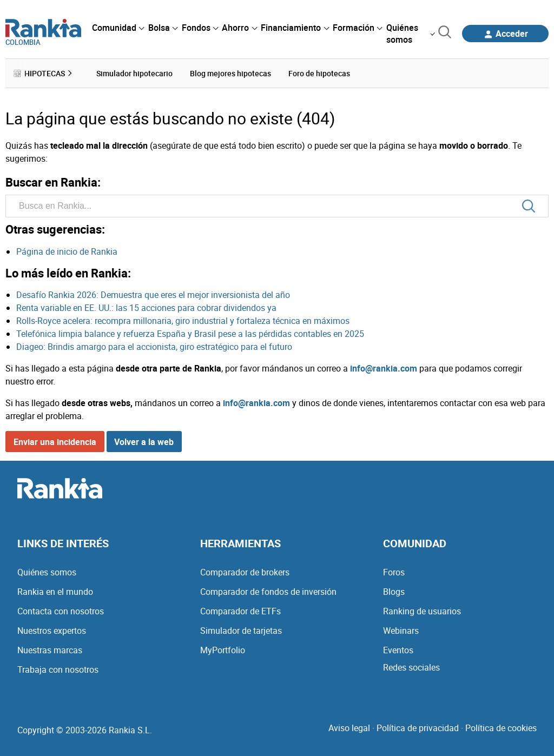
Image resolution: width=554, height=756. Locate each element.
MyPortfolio (223, 650)
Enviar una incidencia (55, 442)
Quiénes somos (47, 572)
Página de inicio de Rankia (67, 251)
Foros (394, 572)
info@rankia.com (384, 368)
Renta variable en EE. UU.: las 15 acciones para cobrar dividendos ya (146, 308)
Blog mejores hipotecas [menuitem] (230, 73)
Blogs (394, 592)
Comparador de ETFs (240, 611)
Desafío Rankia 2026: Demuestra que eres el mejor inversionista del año (153, 295)
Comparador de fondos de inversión (268, 592)
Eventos (398, 650)
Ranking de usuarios (422, 611)
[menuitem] (118, 28)
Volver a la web (144, 442)
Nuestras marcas (50, 650)
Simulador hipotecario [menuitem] (134, 73)
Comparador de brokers (245, 572)
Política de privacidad (418, 728)
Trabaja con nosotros (58, 669)
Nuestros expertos (52, 631)
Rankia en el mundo (55, 592)
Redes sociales (411, 667)
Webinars (401, 631)
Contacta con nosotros (61, 611)
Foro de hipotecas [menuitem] (319, 73)
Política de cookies (501, 728)
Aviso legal (349, 728)
